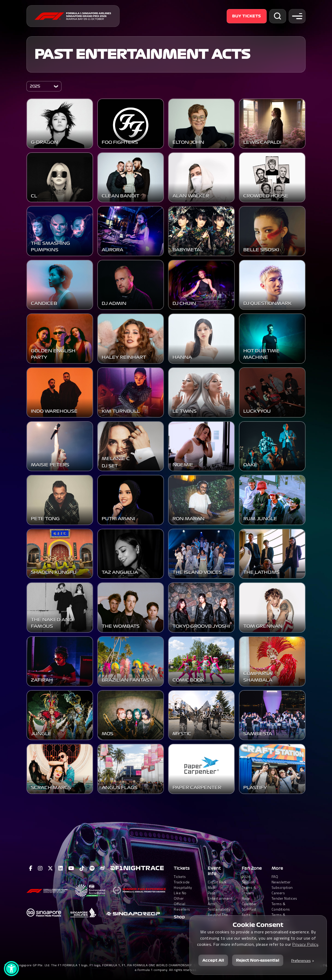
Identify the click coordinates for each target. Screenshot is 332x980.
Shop (179, 917)
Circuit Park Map (217, 885)
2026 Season (248, 879)
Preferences (301, 960)
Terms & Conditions (281, 906)
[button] (11, 969)
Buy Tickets (247, 16)
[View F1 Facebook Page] (31, 868)
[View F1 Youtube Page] (71, 868)
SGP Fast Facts (249, 912)
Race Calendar (249, 901)
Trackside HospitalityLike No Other (183, 890)
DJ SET (110, 491)
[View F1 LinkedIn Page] (61, 868)
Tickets (182, 868)
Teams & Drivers (249, 890)
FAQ (275, 877)
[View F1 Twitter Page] (50, 868)
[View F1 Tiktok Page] (82, 868)
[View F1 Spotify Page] (92, 868)
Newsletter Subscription (282, 885)
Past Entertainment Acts (142, 54)
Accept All (213, 960)
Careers (278, 893)
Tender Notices (284, 898)
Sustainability (219, 909)
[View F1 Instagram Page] (40, 868)
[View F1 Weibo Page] (103, 868)
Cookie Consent (258, 925)
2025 (35, 86)
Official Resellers (182, 906)
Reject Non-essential (258, 960)
